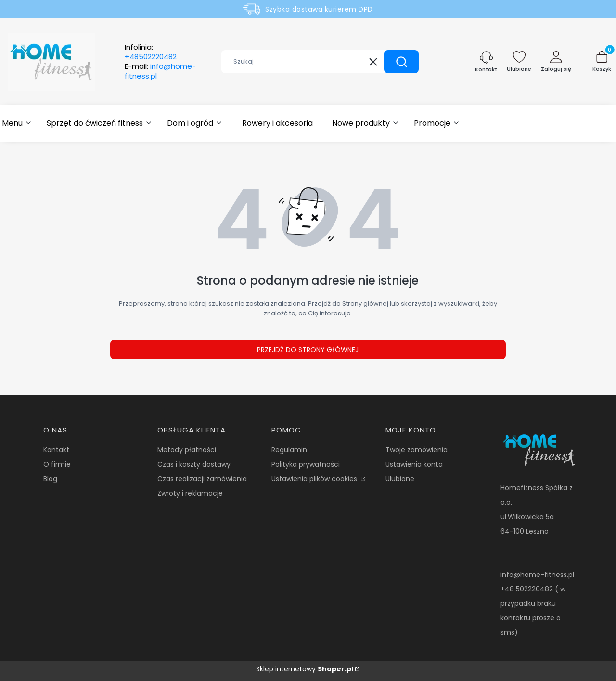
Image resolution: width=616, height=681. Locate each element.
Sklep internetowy (305, 669)
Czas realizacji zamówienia (202, 479)
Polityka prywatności (306, 464)
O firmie (57, 464)
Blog (50, 479)
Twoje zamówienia (417, 450)
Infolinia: (151, 52)
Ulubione (400, 479)
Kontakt (56, 450)
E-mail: (160, 71)
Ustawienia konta (414, 464)
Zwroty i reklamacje (190, 493)
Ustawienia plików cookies (315, 479)
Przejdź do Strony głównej (308, 350)
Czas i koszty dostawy (194, 464)
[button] (401, 62)
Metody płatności (187, 450)
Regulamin (289, 450)
